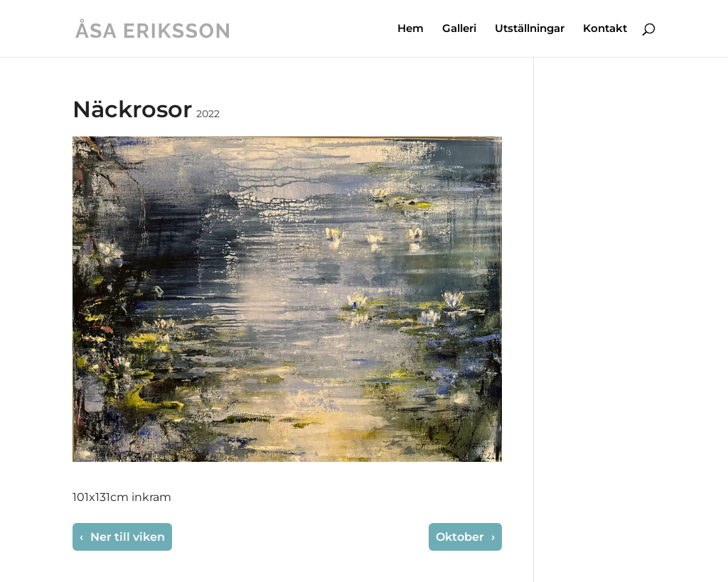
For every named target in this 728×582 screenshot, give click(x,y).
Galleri (459, 29)
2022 (208, 114)
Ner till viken (126, 537)
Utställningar (530, 29)
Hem (411, 29)
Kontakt (605, 29)
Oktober (461, 537)
